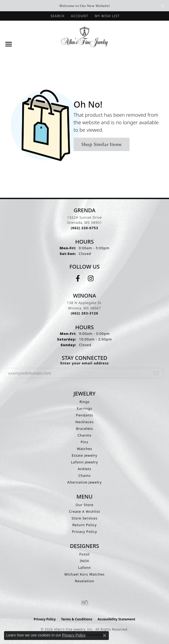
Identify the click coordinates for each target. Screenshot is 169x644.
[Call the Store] (85, 228)
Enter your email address (84, 363)
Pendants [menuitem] (85, 415)
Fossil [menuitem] (84, 554)
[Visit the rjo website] (85, 603)
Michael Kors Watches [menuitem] (84, 574)
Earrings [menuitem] (84, 408)
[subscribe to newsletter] (156, 373)
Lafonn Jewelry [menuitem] (84, 462)
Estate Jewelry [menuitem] (85, 455)
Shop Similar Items (102, 144)
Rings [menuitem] (85, 402)
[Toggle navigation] (9, 44)
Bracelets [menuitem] (84, 429)
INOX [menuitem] (84, 561)
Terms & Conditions (77, 619)
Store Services (84, 518)
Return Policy (84, 525)
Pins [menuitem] (84, 442)
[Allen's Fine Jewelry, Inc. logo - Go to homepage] (84, 37)
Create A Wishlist (85, 511)
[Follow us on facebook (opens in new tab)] (78, 279)
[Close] (162, 6)
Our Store (84, 505)
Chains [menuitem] (85, 475)
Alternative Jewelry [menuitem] (84, 482)
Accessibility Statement (116, 619)
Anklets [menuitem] (84, 469)
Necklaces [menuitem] (84, 422)
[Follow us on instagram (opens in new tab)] (91, 279)
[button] (57, 16)
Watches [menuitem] (84, 449)
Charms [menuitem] (84, 435)
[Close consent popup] (105, 635)
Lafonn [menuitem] (84, 568)
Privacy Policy (84, 532)
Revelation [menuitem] (85, 581)
